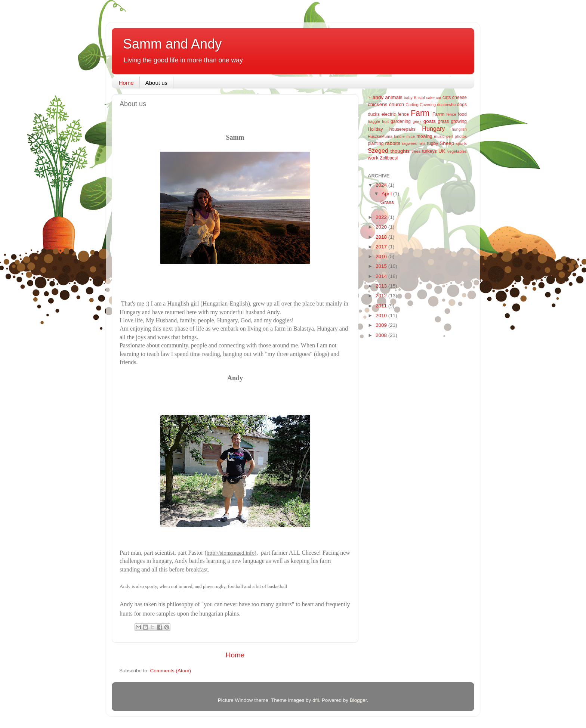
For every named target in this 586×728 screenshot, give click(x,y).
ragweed (409, 143)
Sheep (447, 143)
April (387, 194)
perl (450, 136)
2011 (382, 306)
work (373, 158)
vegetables (457, 151)
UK (442, 151)
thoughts (400, 151)
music (439, 136)
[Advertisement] (398, 463)
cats (447, 97)
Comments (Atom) (171, 671)
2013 (382, 286)
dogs (462, 105)
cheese (459, 97)
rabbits (393, 143)
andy (378, 97)
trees (416, 151)
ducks (374, 114)
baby (408, 97)
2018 (382, 237)
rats (422, 143)
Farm (420, 113)
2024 (382, 185)
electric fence (395, 114)
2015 (382, 266)
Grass (387, 202)
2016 (382, 256)
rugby (432, 143)
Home (126, 83)
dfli (316, 700)
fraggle (374, 121)
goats (430, 121)
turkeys (429, 151)
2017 (382, 247)
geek (417, 121)
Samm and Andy (172, 44)
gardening (401, 121)
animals (394, 97)
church (397, 104)
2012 (382, 296)
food (462, 114)
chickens (378, 104)
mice (411, 136)
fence (451, 114)
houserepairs (403, 129)
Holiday (375, 129)
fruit (385, 121)
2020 (382, 227)
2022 (382, 217)
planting (376, 143)
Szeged (378, 151)
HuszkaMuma (380, 136)
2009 (382, 325)
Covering (428, 105)
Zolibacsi (389, 158)
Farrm (438, 114)
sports (461, 143)
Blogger (358, 700)
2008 (382, 335)
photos (461, 136)
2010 (382, 315)
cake (430, 97)
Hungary (433, 128)
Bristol (419, 97)
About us (156, 83)
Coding (412, 105)
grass (443, 121)
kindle (400, 136)
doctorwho (447, 105)
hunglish (459, 129)
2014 (382, 276)
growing (459, 121)
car (439, 97)
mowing (425, 136)
